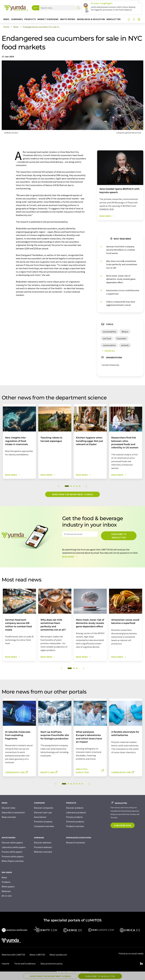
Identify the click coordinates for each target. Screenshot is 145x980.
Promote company (43, 822)
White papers (8, 886)
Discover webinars (43, 843)
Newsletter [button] (113, 19)
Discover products (75, 808)
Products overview (75, 826)
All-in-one (7, 896)
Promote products (75, 822)
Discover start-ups (43, 812)
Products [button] (30, 19)
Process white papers (12, 852)
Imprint (6, 964)
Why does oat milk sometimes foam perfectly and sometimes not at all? (122, 264)
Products (6, 882)
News (4, 877)
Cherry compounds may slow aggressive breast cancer (121, 303)
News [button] (6, 19)
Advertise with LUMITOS (13, 955)
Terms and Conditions (25, 964)
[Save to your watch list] (129, 20)
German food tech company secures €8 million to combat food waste (121, 250)
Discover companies (44, 808)
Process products (74, 817)
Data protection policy (51, 964)
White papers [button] (68, 19)
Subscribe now (123, 825)
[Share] (134, 20)
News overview (9, 817)
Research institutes (76, 843)
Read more (70, 557)
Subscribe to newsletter (119, 536)
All (35, 8)
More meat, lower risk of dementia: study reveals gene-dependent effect (121, 279)
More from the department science (72, 494)
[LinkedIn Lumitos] (141, 964)
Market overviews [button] (48, 19)
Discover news (8, 808)
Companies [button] (17, 19)
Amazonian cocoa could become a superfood (123, 292)
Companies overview (44, 826)
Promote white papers (13, 856)
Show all (108, 351)
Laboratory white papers (14, 847)
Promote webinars (43, 847)
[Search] (78, 8)
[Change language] (139, 20)
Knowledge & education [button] (91, 19)
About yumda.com (58, 955)
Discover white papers (12, 843)
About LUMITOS (37, 955)
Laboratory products (76, 812)
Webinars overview (43, 852)
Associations (40, 817)
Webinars (6, 891)
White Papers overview (13, 861)
